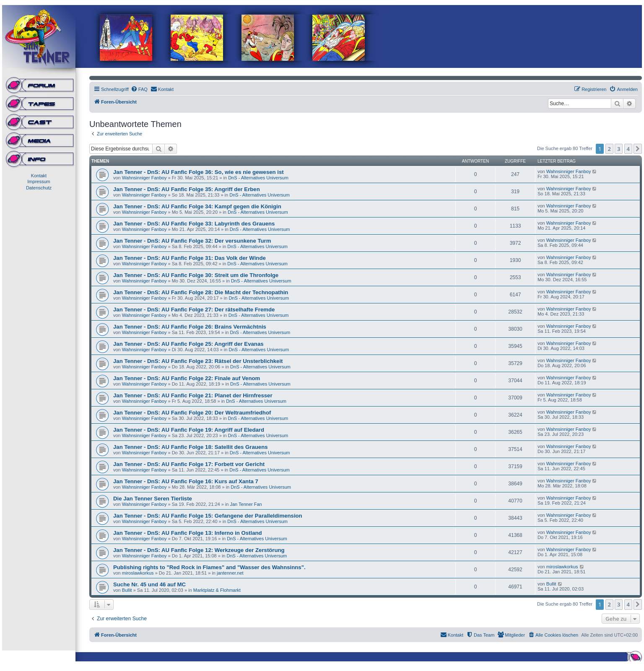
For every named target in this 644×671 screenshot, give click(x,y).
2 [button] (609, 149)
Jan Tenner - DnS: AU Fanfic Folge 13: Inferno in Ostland (188, 533)
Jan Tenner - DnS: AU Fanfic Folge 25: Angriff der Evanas (188, 344)
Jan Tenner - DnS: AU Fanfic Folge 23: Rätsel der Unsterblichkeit (198, 361)
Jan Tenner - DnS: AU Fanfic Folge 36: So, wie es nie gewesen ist (199, 172)
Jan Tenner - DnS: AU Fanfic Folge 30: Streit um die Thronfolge (196, 275)
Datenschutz (39, 188)
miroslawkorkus (138, 573)
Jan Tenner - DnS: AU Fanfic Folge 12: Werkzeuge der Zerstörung (199, 550)
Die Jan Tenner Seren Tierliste (153, 499)
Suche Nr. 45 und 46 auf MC (149, 584)
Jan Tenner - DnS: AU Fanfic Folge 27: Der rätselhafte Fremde (194, 310)
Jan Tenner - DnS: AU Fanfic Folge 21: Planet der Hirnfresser (193, 395)
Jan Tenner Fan (246, 504)
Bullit (127, 590)
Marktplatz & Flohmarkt (217, 590)
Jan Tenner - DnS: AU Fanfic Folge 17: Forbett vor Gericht (189, 464)
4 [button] (628, 149)
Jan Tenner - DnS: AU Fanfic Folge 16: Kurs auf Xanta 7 (186, 481)
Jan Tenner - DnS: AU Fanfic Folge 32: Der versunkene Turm (192, 241)
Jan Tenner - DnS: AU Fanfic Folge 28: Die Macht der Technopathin (201, 292)
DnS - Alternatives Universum (258, 178)
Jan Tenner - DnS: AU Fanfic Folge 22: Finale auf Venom (187, 378)
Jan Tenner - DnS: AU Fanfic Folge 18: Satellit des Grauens (191, 447)
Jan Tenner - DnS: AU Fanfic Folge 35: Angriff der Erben (187, 189)
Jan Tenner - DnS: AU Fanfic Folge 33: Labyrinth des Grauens (194, 224)
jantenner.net (230, 573)
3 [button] (619, 149)
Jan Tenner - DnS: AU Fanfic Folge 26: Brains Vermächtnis (190, 327)
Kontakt (39, 176)
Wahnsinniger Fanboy (144, 178)
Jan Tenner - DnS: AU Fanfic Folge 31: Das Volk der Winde (190, 258)
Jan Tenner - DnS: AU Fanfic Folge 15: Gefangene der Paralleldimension (208, 516)
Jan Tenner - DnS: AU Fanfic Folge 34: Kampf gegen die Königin (197, 206)
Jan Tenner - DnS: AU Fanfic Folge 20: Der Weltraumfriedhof (192, 413)
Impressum (39, 181)
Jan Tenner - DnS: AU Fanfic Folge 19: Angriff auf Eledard (189, 430)
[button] (638, 149)
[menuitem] (139, 89)
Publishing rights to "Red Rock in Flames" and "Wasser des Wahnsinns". (209, 567)
